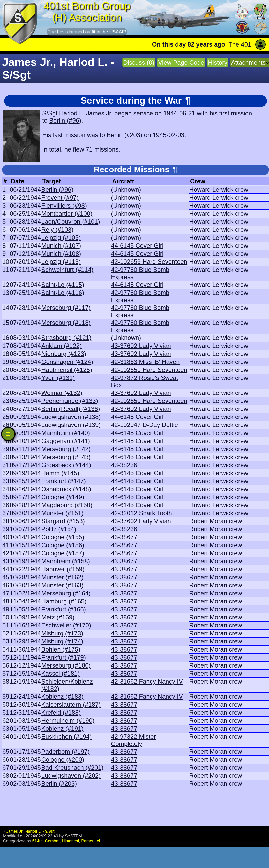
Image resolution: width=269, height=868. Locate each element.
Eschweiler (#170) (66, 625)
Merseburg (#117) (66, 308)
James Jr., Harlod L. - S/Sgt (30, 831)
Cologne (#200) (63, 760)
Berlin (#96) (65, 120)
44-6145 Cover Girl (137, 246)
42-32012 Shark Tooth (141, 513)
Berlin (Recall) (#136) (71, 409)
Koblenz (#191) (62, 728)
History (218, 62)
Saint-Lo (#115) (63, 285)
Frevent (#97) (60, 197)
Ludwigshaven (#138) (71, 417)
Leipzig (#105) (61, 238)
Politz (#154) (59, 529)
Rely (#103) (57, 230)
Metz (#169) (58, 617)
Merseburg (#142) (66, 449)
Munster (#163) (62, 585)
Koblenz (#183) (62, 696)
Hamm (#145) (60, 473)
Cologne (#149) (63, 497)
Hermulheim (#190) (68, 720)
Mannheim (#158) (66, 561)
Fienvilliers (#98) (64, 205)
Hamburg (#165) (64, 601)
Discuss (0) (139, 62)
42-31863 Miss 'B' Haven (145, 362)
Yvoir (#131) (58, 378)
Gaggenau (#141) (66, 441)
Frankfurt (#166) (64, 609)
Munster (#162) (62, 577)
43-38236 (124, 465)
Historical (70, 841)
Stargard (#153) (63, 521)
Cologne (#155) (63, 537)
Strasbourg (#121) (66, 338)
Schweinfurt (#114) (67, 270)
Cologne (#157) (63, 553)
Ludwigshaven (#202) (71, 776)
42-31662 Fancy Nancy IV (147, 681)
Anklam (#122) (62, 346)
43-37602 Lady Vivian (141, 346)
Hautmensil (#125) (67, 370)
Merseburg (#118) (66, 323)
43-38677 (124, 537)
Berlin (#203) (125, 135)
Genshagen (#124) (67, 362)
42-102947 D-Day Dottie (144, 425)
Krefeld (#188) (61, 712)
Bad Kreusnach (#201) (72, 768)
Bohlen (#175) (61, 649)
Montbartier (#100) (67, 214)
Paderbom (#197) (66, 751)
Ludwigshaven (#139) (71, 425)
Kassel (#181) (61, 673)
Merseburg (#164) (66, 593)
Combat (52, 841)
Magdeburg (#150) (67, 505)
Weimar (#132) (62, 393)
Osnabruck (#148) (66, 489)
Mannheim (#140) (66, 433)
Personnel (91, 841)
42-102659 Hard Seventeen (149, 262)
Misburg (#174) (62, 641)
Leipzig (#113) (61, 262)
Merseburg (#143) (66, 457)
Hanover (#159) (63, 569)
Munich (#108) (61, 254)
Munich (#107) (61, 246)
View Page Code (181, 62)
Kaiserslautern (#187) (71, 704)
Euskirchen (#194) (67, 736)
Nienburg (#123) (64, 354)
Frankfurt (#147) (64, 481)
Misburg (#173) (62, 633)
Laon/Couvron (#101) (71, 222)
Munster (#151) (62, 513)
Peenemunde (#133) (70, 401)
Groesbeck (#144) (66, 465)
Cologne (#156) (63, 545)
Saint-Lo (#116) (63, 293)
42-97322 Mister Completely (133, 740)
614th (38, 841)
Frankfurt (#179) (64, 657)
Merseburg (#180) (66, 665)
